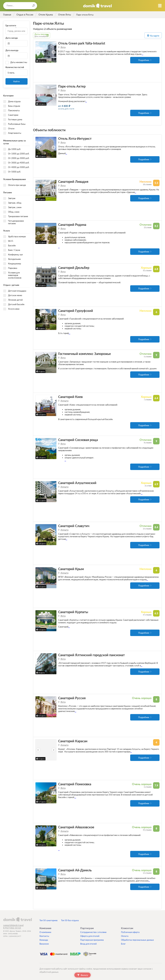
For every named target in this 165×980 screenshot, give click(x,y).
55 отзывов (147, 270)
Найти (16, 81)
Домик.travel (97, 6)
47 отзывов (147, 615)
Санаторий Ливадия (73, 182)
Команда (44, 940)
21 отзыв (148, 485)
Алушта (65, 401)
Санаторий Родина (72, 225)
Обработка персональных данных (137, 940)
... (143, 54)
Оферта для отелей (90, 936)
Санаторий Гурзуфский (76, 311)
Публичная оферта (130, 932)
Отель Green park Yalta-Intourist (82, 43)
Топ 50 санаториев (48, 920)
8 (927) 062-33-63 (12, 928)
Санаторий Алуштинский (77, 483)
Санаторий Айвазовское (76, 827)
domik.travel (17, 919)
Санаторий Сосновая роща (78, 440)
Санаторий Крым (71, 569)
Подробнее (144, 60)
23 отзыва (148, 227)
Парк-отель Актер (72, 86)
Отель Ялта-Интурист (75, 139)
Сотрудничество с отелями (93, 932)
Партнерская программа (92, 940)
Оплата (125, 936)
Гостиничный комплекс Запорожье (85, 354)
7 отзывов (148, 399)
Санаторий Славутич (74, 526)
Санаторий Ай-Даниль (75, 870)
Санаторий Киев (70, 397)
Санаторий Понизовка (75, 784)
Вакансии (44, 944)
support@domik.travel (13, 925)
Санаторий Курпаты (73, 612)
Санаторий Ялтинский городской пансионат (91, 655)
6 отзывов (148, 356)
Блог (123, 944)
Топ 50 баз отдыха (70, 920)
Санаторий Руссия (72, 698)
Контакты (44, 936)
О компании (45, 932)
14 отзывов (147, 529)
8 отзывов (148, 442)
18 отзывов (147, 184)
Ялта (63, 47)
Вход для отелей (88, 944)
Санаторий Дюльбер (74, 268)
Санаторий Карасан (73, 741)
